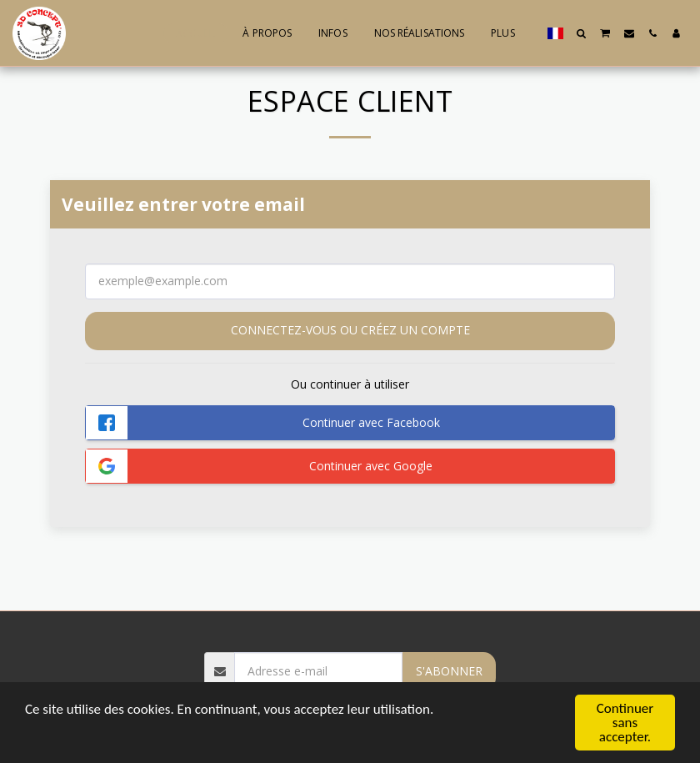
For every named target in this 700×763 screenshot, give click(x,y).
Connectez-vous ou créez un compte (350, 330)
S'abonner (449, 671)
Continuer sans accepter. (625, 723)
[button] (582, 33)
